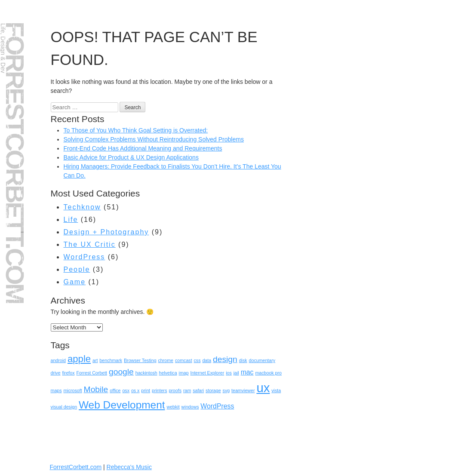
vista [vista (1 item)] (276, 390)
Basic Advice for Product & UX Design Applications (131, 157)
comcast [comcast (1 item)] (184, 360)
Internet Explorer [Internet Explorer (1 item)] (207, 373)
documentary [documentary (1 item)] (262, 360)
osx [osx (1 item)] (126, 390)
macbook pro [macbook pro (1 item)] (268, 373)
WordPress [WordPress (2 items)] (217, 406)
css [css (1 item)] (197, 360)
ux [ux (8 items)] (263, 388)
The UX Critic (90, 244)
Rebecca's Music (129, 467)
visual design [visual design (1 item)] (64, 407)
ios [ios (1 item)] (229, 373)
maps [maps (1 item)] (56, 390)
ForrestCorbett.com (15, 162)
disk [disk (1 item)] (243, 360)
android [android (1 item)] (58, 360)
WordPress (85, 257)
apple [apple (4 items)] (79, 359)
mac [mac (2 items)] (247, 372)
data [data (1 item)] (207, 360)
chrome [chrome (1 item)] (166, 360)
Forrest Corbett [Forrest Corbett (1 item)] (92, 373)
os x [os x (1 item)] (135, 390)
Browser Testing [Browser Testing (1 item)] (140, 360)
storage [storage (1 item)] (213, 390)
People (77, 269)
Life (71, 220)
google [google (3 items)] (121, 372)
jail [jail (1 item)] (236, 373)
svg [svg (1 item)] (226, 390)
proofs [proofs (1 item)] (175, 390)
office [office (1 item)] (115, 390)
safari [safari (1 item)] (198, 390)
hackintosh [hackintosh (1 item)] (146, 373)
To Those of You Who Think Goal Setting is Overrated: (136, 130)
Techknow (82, 207)
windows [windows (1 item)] (190, 407)
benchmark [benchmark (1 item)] (111, 360)
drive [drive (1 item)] (56, 373)
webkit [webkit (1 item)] (173, 407)
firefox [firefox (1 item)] (69, 373)
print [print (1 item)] (146, 390)
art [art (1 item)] (95, 360)
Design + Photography (106, 232)
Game (75, 282)
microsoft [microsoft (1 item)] (72, 390)
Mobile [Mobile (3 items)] (96, 389)
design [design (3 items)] (225, 359)
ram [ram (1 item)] (187, 390)
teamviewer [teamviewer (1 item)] (243, 390)
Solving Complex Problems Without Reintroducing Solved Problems (154, 139)
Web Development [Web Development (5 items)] (122, 405)
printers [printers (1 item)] (160, 390)
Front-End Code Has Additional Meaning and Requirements (143, 148)
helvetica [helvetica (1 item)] (168, 373)
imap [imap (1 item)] (184, 373)
